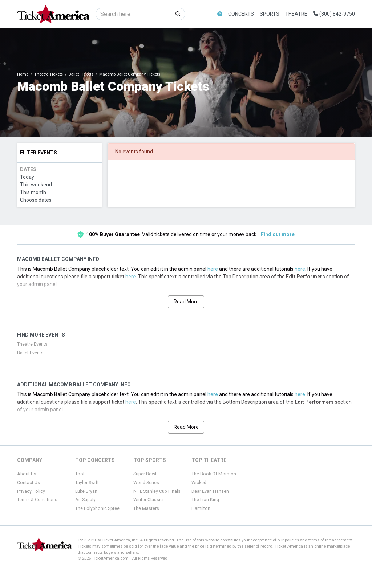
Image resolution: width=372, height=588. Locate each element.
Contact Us (29, 483)
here (213, 269)
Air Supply (85, 500)
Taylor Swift (87, 483)
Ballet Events (30, 353)
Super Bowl (145, 474)
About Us (27, 474)
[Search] (134, 14)
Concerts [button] (241, 14)
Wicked (199, 483)
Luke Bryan (86, 491)
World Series (146, 483)
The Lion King (205, 500)
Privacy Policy (31, 491)
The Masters (146, 508)
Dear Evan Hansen (210, 491)
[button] (220, 14)
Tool (80, 474)
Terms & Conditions (37, 500)
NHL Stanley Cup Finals (157, 491)
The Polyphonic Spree (97, 508)
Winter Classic (148, 500)
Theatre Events (32, 344)
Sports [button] (270, 14)
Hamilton (201, 508)
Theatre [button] (296, 14)
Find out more (278, 234)
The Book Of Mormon (214, 474)
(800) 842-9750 (334, 14)
